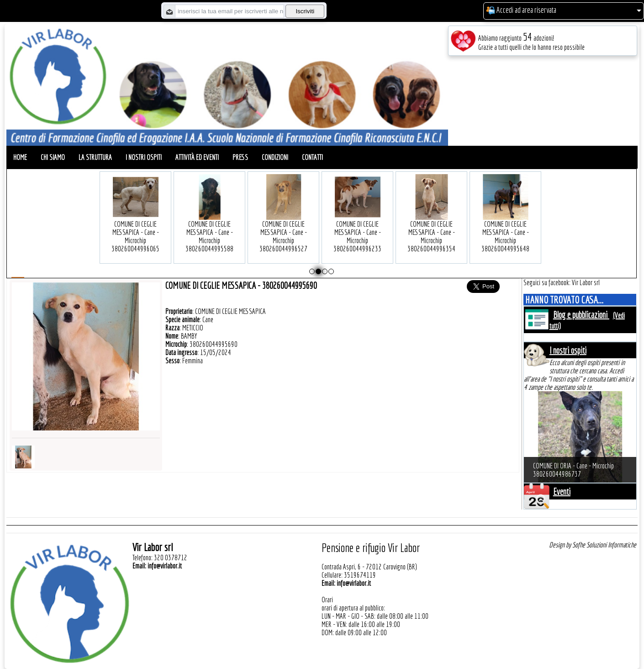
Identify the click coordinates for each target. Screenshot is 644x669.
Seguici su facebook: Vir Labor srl (562, 282)
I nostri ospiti (144, 157)
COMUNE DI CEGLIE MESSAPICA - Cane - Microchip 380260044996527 (283, 222)
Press (240, 157)
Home (20, 157)
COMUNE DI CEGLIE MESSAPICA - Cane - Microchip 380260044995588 (209, 222)
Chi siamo (53, 157)
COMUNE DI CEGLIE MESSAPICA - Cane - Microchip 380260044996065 (135, 222)
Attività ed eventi (197, 157)
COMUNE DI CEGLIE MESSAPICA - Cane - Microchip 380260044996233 (357, 222)
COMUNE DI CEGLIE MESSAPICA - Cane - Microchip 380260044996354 (431, 222)
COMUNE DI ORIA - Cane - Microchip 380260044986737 (573, 470)
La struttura (95, 157)
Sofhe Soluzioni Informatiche (604, 545)
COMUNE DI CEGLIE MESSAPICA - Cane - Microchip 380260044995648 (505, 222)
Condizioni (275, 157)
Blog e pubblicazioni (581, 315)
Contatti (312, 157)
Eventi (562, 491)
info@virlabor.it (165, 566)
